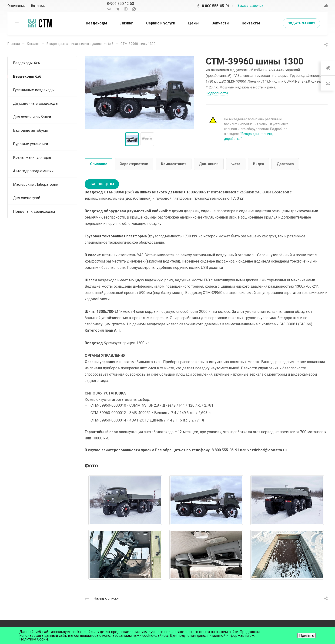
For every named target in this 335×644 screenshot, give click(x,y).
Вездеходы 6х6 (27, 76)
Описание (99, 164)
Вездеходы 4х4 (26, 63)
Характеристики (134, 164)
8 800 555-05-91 (216, 6)
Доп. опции (209, 164)
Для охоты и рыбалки (32, 117)
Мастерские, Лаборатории (36, 184)
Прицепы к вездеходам (34, 211)
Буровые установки (30, 144)
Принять (307, 636)
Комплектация (174, 164)
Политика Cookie (34, 639)
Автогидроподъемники (33, 171)
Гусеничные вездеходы (34, 90)
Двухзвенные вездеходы (36, 103)
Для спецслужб (27, 198)
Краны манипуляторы (32, 157)
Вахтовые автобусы (30, 130)
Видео (259, 164)
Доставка (285, 164)
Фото (236, 164)
